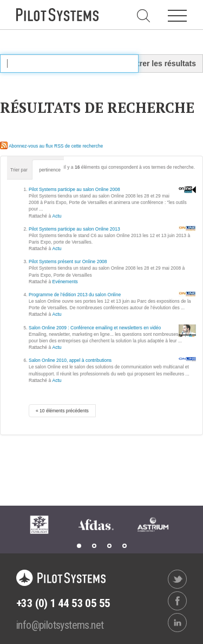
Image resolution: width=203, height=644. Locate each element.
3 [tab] (109, 546)
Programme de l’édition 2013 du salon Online (75, 295)
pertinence (50, 170)
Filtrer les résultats (162, 63)
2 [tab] (94, 546)
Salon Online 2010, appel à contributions (70, 360)
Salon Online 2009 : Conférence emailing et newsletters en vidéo (95, 328)
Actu (57, 216)
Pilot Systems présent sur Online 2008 (68, 262)
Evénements (65, 282)
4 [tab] (125, 546)
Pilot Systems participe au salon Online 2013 (74, 229)
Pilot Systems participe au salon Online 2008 (74, 189)
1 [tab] (79, 546)
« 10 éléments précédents (62, 411)
